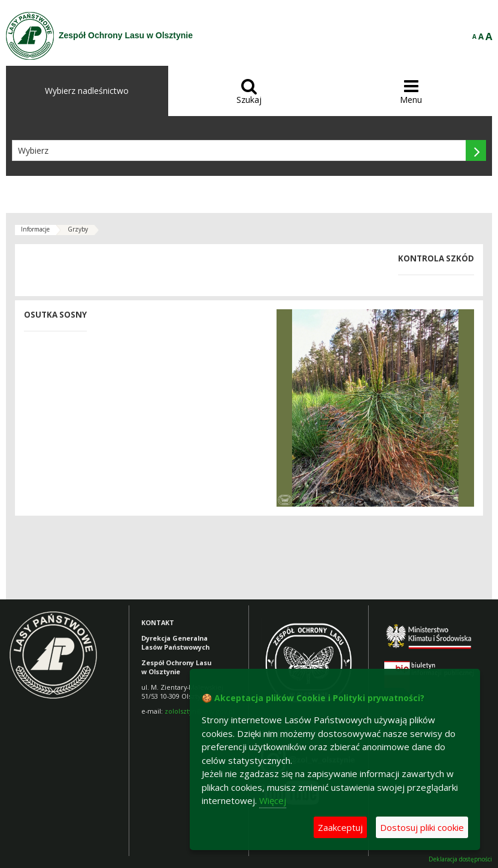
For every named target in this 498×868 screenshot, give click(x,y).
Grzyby (78, 229)
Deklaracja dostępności (460, 859)
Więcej (273, 800)
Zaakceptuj (340, 827)
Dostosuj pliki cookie (422, 827)
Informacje (35, 229)
